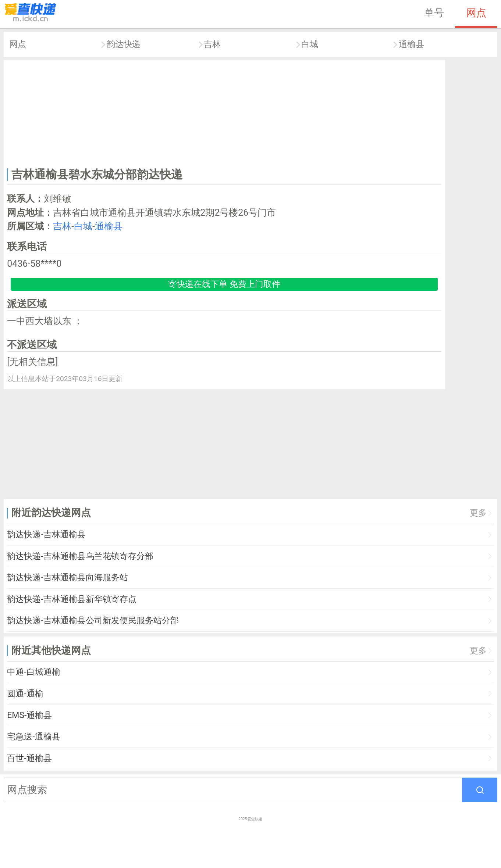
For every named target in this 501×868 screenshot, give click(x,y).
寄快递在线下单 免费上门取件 (224, 284)
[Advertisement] (224, 112)
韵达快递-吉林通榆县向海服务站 (67, 578)
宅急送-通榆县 (33, 737)
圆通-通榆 (25, 694)
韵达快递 (124, 44)
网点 (476, 13)
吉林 (212, 44)
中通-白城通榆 (33, 672)
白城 (310, 44)
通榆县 (411, 44)
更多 (478, 513)
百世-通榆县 (29, 758)
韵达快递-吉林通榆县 (46, 535)
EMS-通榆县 (29, 715)
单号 (434, 13)
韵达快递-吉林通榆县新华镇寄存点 (72, 599)
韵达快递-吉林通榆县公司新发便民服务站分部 (93, 620)
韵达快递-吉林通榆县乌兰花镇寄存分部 (80, 556)
